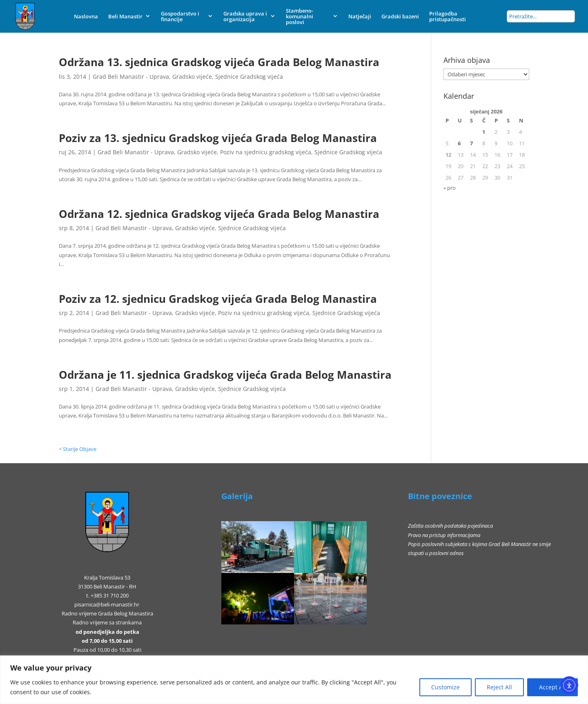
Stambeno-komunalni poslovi (300, 16)
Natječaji (360, 16)
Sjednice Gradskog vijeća (249, 77)
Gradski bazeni (400, 16)
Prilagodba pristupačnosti (448, 16)
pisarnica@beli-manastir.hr (107, 604)
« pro (450, 188)
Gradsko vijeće (192, 77)
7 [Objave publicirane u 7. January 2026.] (471, 143)
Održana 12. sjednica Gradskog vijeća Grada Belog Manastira (219, 214)
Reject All (499, 687)
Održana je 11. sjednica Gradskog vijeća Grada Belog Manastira (225, 375)
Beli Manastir (125, 16)
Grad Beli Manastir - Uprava (131, 77)
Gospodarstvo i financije (180, 16)
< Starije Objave (78, 449)
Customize (445, 687)
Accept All (552, 687)
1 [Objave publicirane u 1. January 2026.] (484, 132)
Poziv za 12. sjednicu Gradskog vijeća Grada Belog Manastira (218, 299)
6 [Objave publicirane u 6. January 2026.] (459, 143)
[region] (294, 680)
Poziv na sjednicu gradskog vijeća (266, 152)
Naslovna (86, 16)
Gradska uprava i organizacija (245, 16)
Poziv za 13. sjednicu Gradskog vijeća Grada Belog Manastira (218, 138)
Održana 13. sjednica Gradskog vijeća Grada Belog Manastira (219, 62)
